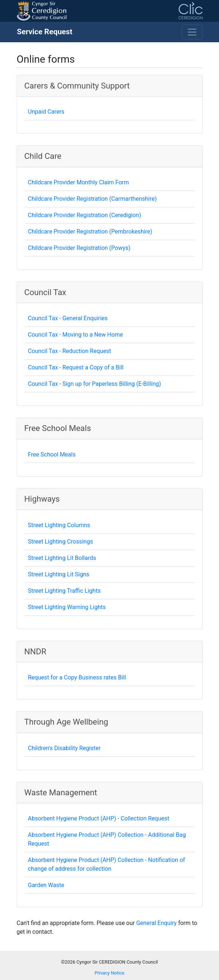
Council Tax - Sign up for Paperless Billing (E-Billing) (95, 384)
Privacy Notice (110, 973)
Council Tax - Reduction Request (70, 351)
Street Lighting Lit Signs (59, 574)
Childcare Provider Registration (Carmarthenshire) (93, 199)
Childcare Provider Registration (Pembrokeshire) (90, 232)
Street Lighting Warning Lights (67, 607)
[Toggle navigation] (192, 32)
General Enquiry (157, 923)
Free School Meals (52, 454)
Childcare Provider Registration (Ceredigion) (85, 215)
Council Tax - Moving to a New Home (76, 335)
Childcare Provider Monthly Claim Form (79, 182)
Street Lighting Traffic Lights (64, 591)
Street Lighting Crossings (61, 542)
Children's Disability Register (64, 748)
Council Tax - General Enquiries (68, 318)
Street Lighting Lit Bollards (62, 558)
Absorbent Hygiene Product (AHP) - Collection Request (99, 818)
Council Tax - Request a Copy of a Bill (76, 367)
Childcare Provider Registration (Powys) (79, 248)
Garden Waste (46, 885)
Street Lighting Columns (59, 525)
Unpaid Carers (46, 112)
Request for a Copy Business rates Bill (77, 677)
